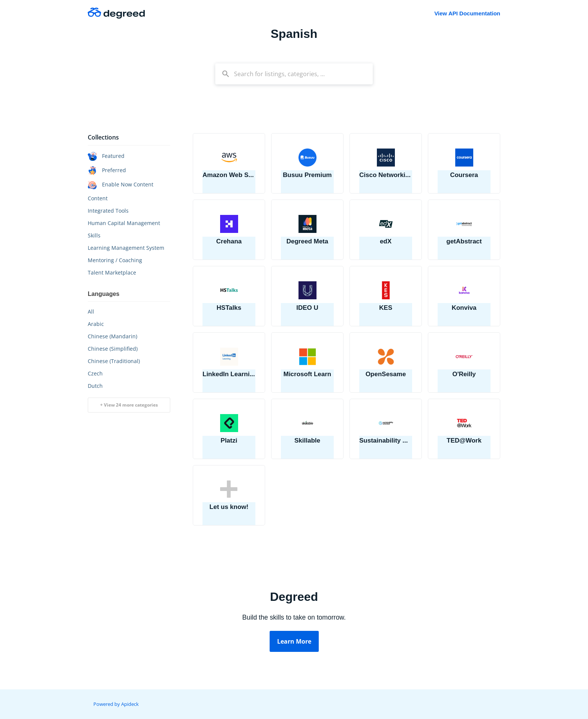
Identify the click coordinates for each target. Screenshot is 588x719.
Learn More (294, 641)
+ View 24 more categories (129, 405)
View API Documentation (467, 13)
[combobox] (294, 74)
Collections (103, 137)
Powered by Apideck (116, 704)
